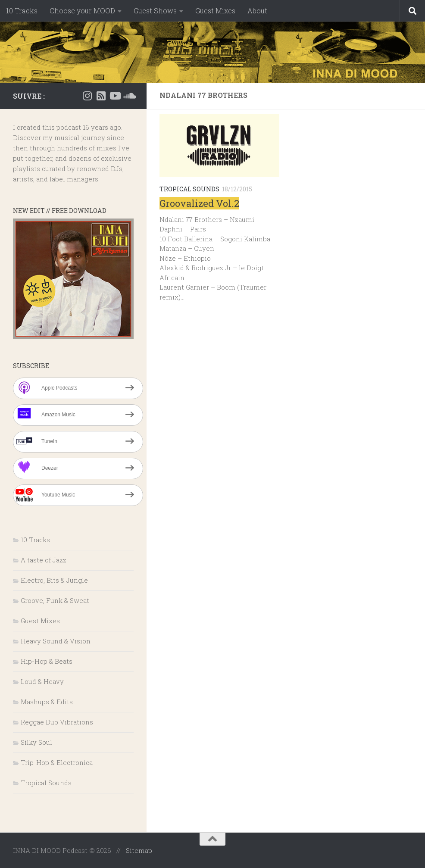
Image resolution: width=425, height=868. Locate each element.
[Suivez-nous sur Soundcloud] (128, 96)
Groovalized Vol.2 (199, 203)
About (257, 11)
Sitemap (139, 850)
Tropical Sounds (189, 189)
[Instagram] (87, 96)
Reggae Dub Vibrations (57, 722)
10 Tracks (22, 11)
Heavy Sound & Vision (56, 641)
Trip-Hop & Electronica (57, 762)
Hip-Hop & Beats (47, 661)
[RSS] (101, 96)
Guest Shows (155, 11)
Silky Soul (36, 742)
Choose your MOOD (82, 11)
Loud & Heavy (42, 681)
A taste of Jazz (44, 560)
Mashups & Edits (47, 702)
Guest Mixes (215, 11)
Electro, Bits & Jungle (54, 580)
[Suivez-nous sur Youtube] (115, 96)
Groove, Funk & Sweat (55, 600)
